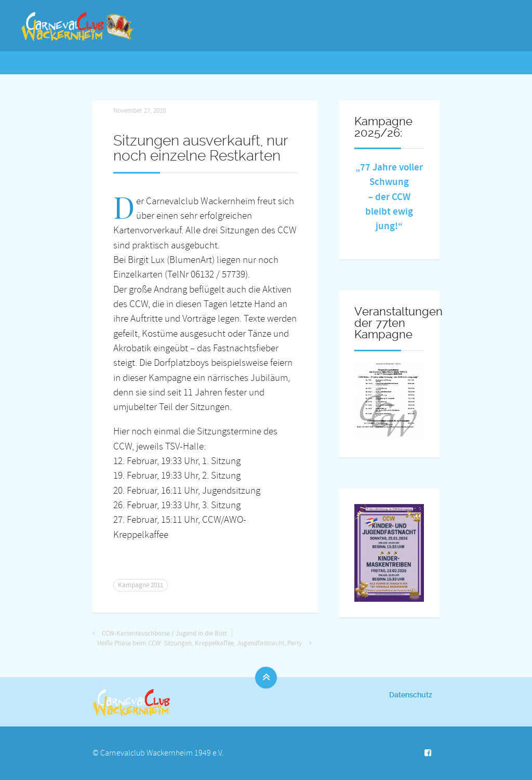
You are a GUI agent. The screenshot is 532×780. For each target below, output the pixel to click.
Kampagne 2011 (141, 585)
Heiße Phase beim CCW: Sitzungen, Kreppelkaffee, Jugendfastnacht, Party (199, 643)
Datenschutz (411, 695)
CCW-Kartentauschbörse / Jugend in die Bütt (164, 633)
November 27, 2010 (139, 111)
